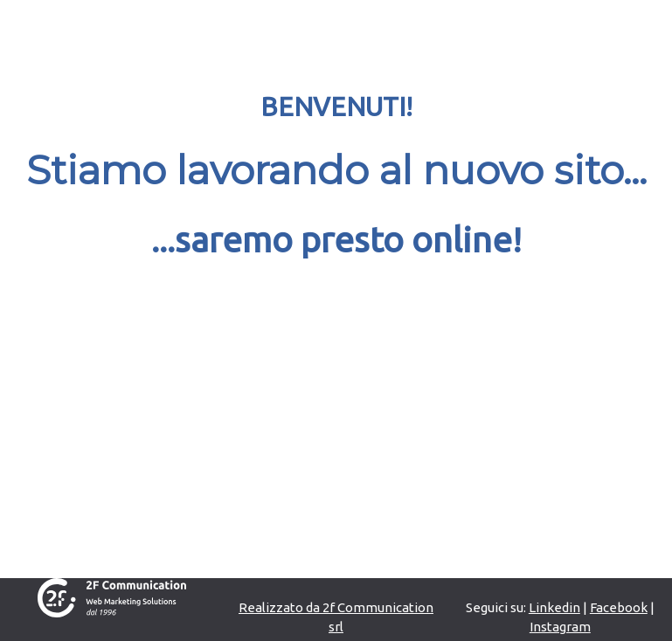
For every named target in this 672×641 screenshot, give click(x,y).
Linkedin (554, 607)
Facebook (619, 607)
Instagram (560, 627)
